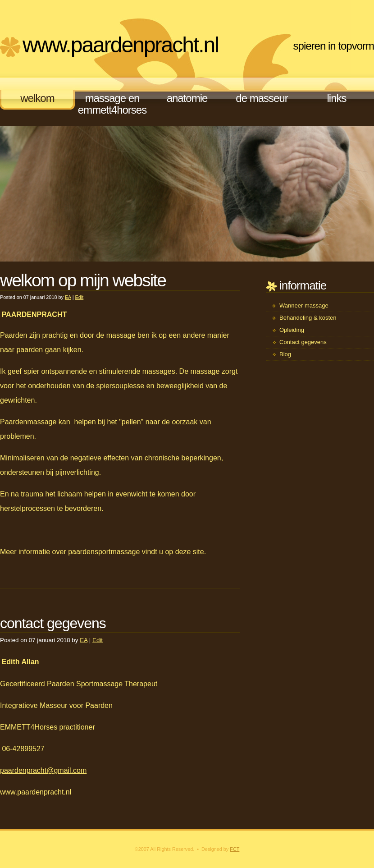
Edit (80, 297)
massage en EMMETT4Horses (112, 104)
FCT (235, 849)
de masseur (262, 98)
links (336, 98)
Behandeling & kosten (308, 318)
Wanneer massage (304, 305)
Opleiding (292, 330)
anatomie (187, 98)
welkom (37, 98)
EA (68, 297)
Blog (285, 354)
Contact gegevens (303, 342)
